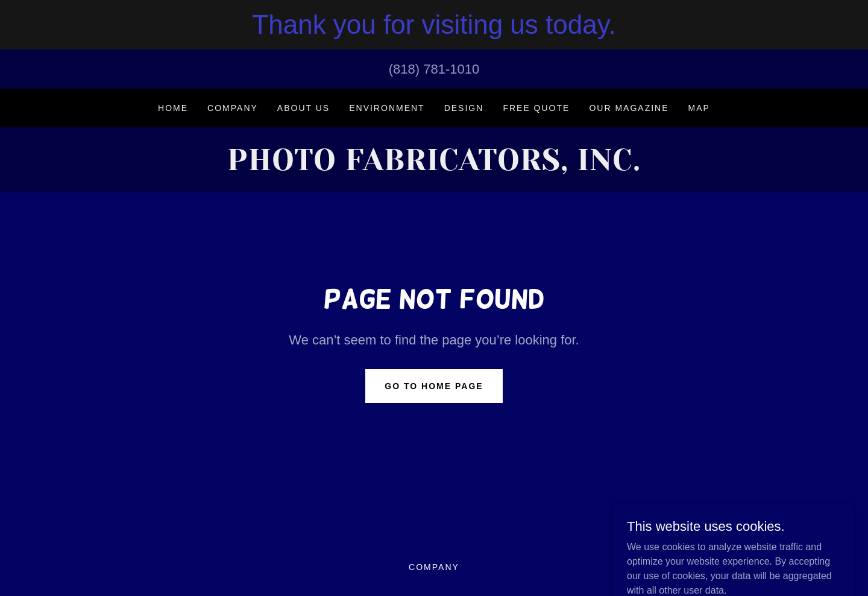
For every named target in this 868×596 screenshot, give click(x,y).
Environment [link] (387, 108)
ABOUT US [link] (303, 108)
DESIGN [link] (464, 108)
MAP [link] (699, 108)
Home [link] (173, 108)
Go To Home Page (434, 386)
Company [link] (233, 108)
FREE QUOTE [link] (536, 108)
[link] (434, 167)
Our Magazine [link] (629, 108)
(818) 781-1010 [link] (434, 69)
